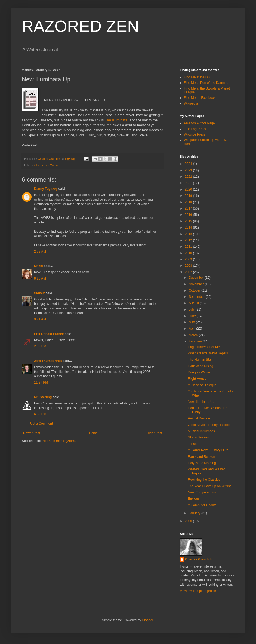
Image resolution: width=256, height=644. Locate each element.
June (193, 316)
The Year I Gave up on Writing (210, 486)
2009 (189, 259)
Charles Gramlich (199, 559)
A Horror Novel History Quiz (208, 450)
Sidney (39, 293)
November (197, 284)
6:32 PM (40, 414)
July (192, 309)
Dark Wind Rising (201, 366)
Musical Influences (201, 431)
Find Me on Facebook (200, 98)
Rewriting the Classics (204, 480)
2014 (189, 228)
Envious (194, 499)
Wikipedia (191, 103)
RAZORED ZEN (80, 26)
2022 (189, 177)
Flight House (197, 379)
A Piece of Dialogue (202, 385)
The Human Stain (201, 360)
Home (93, 433)
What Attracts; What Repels (208, 353)
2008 (189, 266)
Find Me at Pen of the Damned (206, 83)
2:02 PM (40, 346)
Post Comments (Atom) (59, 441)
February (196, 341)
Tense (192, 444)
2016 (189, 215)
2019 (189, 196)
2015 (189, 221)
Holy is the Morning (202, 463)
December (197, 278)
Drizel (39, 266)
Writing (55, 165)
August (194, 303)
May (192, 322)
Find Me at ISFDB (197, 77)
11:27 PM (41, 382)
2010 (189, 253)
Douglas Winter (199, 372)
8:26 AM (40, 278)
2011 (189, 247)
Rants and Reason (201, 457)
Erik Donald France (49, 334)
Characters (42, 165)
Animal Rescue (199, 418)
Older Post (154, 433)
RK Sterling (43, 397)
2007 (189, 272)
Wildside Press (195, 134)
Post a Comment (41, 424)
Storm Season (198, 437)
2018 (189, 202)
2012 (189, 240)
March (194, 335)
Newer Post (32, 433)
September (197, 297)
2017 (189, 208)
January (195, 513)
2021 (189, 183)
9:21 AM (40, 319)
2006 (189, 521)
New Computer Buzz (203, 492)
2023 (189, 170)
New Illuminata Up (201, 402)
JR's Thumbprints (48, 361)
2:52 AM (40, 252)
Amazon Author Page (199, 123)
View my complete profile (198, 591)
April (192, 329)
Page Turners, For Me (204, 347)
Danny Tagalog (46, 189)
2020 (189, 189)
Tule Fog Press (195, 129)
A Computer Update (202, 505)
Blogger (147, 620)
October (195, 290)
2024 (189, 164)
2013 (189, 234)
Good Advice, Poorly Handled (209, 425)
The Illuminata (116, 120)
